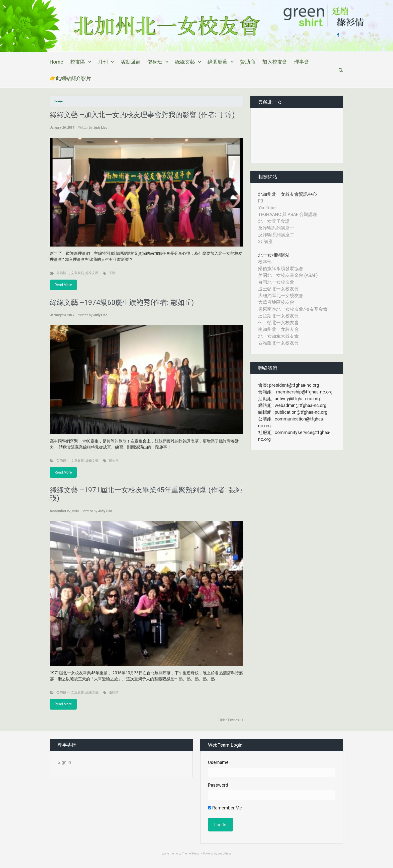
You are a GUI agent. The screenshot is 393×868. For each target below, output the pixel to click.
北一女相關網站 (274, 255)
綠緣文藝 (185, 62)
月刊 (103, 62)
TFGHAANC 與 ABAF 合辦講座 (288, 214)
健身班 (155, 62)
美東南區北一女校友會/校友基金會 (293, 309)
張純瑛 (114, 692)
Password (218, 785)
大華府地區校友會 (276, 302)
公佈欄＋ (63, 273)
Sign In (64, 762)
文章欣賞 (77, 273)
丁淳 (112, 273)
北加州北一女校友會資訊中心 (287, 194)
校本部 (265, 262)
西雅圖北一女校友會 (278, 343)
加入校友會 (275, 62)
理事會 (302, 62)
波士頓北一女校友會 (278, 289)
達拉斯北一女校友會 (278, 316)
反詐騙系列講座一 (276, 228)
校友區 (78, 62)
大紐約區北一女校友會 (281, 295)
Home (56, 62)
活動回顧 (130, 62)
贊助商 (248, 62)
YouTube (267, 208)
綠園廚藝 (218, 62)
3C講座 (265, 241)
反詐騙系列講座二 (276, 235)
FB (261, 201)
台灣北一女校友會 (276, 282)
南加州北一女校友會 (278, 329)
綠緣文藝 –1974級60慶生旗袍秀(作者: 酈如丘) (122, 302)
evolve (165, 854)
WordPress (225, 854)
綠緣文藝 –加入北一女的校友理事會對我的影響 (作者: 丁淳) (142, 115)
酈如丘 (114, 461)
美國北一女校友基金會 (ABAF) (288, 275)
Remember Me (225, 808)
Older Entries (229, 720)
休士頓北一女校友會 (278, 322)
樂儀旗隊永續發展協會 (281, 268)
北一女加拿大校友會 (278, 336)
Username (218, 762)
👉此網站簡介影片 (70, 78)
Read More (63, 285)
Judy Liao (100, 128)
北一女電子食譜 (274, 221)
